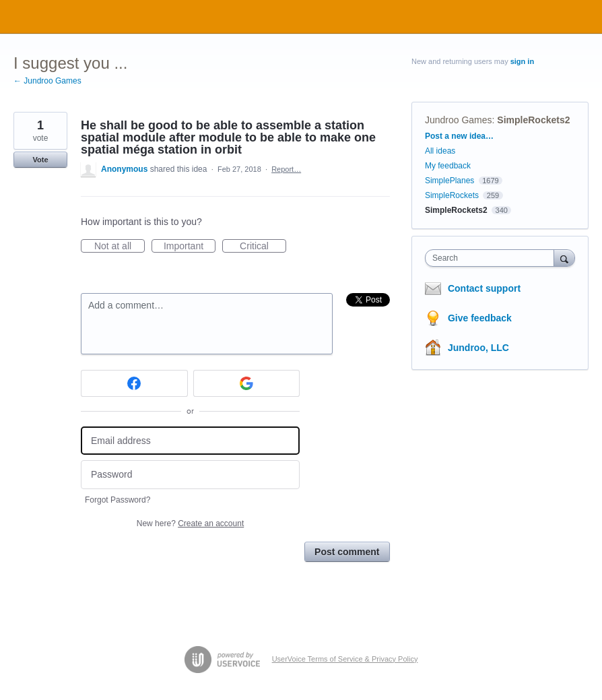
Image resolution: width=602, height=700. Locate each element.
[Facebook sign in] (134, 383)
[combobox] (493, 258)
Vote (40, 160)
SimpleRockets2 (533, 120)
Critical (263, 247)
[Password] (190, 475)
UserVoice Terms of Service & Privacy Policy (345, 659)
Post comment (347, 552)
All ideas (440, 151)
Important (190, 247)
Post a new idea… (459, 136)
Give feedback (480, 318)
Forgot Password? (118, 500)
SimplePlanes (449, 181)
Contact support (484, 288)
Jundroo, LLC (478, 348)
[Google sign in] (247, 383)
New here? (190, 523)
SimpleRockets (452, 195)
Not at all (120, 247)
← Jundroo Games (47, 81)
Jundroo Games (459, 120)
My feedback (448, 166)
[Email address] (190, 441)
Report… (286, 169)
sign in (522, 61)
